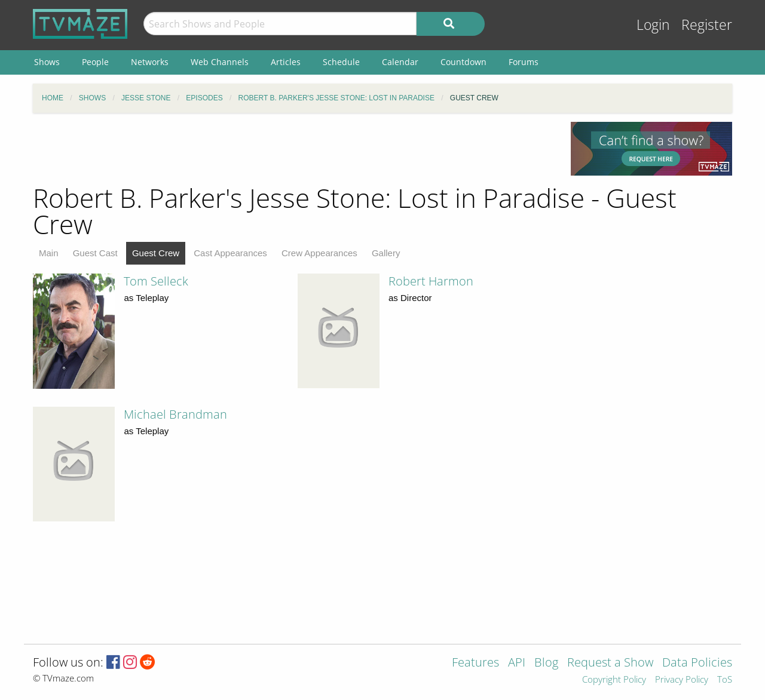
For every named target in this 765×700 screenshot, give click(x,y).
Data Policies (697, 663)
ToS (725, 680)
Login (653, 25)
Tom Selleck (156, 281)
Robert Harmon (431, 281)
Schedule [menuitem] (341, 62)
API (517, 663)
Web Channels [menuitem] (220, 62)
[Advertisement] (293, 149)
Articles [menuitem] (286, 62)
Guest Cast (95, 253)
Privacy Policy (682, 680)
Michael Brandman (175, 414)
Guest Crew (156, 253)
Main (49, 253)
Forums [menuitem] (524, 62)
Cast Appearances (230, 253)
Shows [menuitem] (47, 62)
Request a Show (610, 663)
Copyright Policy (614, 680)
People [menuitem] (95, 62)
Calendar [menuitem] (400, 62)
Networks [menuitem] (150, 62)
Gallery (386, 253)
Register (707, 25)
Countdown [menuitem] (463, 62)
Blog (546, 663)
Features (475, 663)
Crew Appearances (319, 253)
